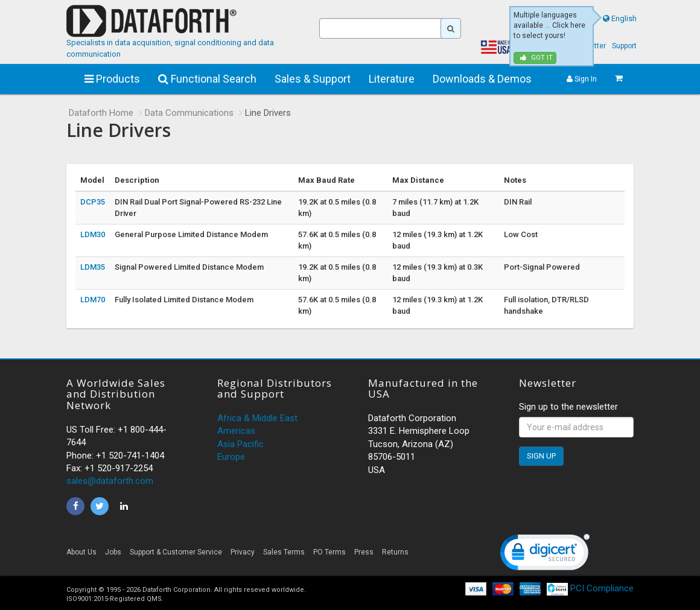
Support (624, 46)
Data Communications (189, 113)
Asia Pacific (240, 444)
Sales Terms (284, 552)
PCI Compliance (590, 588)
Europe (231, 457)
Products (112, 79)
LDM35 (93, 267)
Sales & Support (313, 79)
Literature (392, 79)
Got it (536, 58)
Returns (395, 552)
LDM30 (93, 234)
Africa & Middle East (257, 418)
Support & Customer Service (176, 552)
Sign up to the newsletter (568, 407)
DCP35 (93, 202)
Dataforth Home (101, 113)
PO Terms (329, 552)
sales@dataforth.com (110, 481)
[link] (545, 555)
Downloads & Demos (482, 79)
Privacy (243, 552)
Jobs (113, 552)
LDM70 (93, 300)
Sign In (582, 79)
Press (364, 552)
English (624, 18)
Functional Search (207, 79)
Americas (236, 431)
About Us (81, 552)
